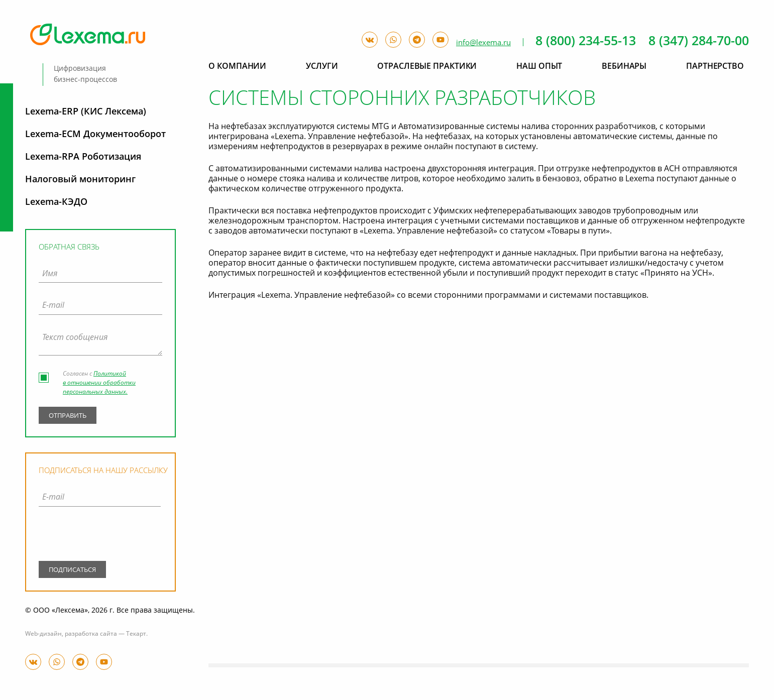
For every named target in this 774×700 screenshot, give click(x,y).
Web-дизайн (43, 634)
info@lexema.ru (483, 43)
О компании (237, 67)
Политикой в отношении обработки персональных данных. (99, 383)
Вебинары (624, 67)
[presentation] (100, 536)
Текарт (136, 634)
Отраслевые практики (427, 67)
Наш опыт (539, 67)
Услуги (322, 67)
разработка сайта (91, 634)
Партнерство (715, 67)
